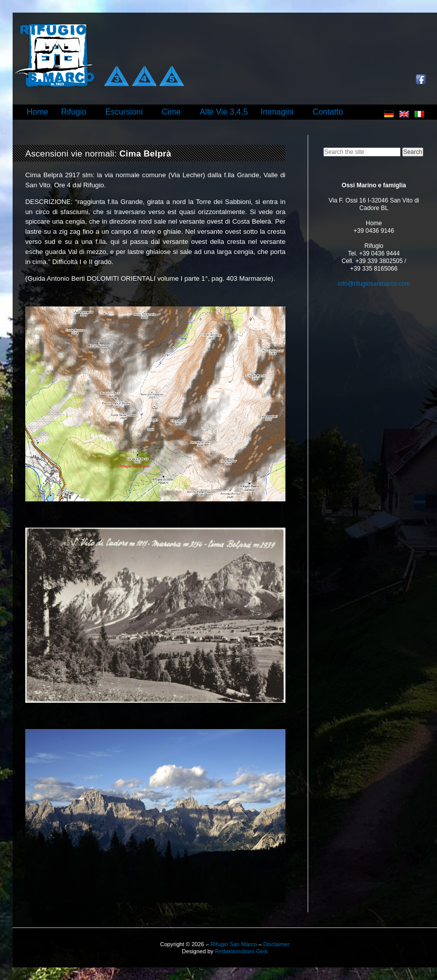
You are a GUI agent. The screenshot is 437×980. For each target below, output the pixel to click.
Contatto (328, 112)
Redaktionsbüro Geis (241, 951)
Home (38, 112)
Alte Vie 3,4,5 (224, 112)
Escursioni (124, 112)
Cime (171, 112)
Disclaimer (276, 944)
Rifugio (74, 112)
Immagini (277, 112)
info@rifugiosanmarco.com (374, 284)
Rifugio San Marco (233, 944)
